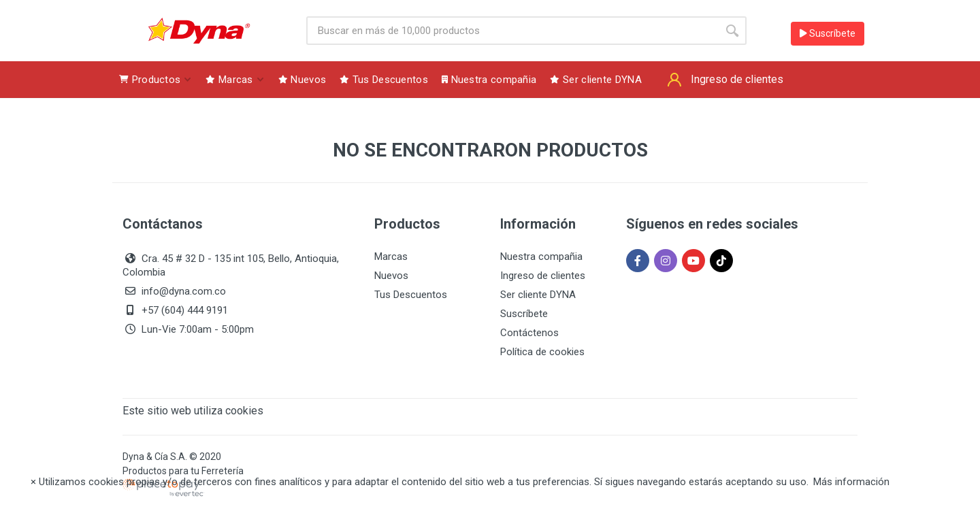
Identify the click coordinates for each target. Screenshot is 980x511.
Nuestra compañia (541, 257)
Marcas (391, 257)
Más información (851, 482)
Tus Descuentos (411, 295)
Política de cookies (542, 352)
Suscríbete (828, 33)
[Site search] (512, 31)
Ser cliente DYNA (538, 295)
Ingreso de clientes (543, 276)
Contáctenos (529, 333)
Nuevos (391, 276)
